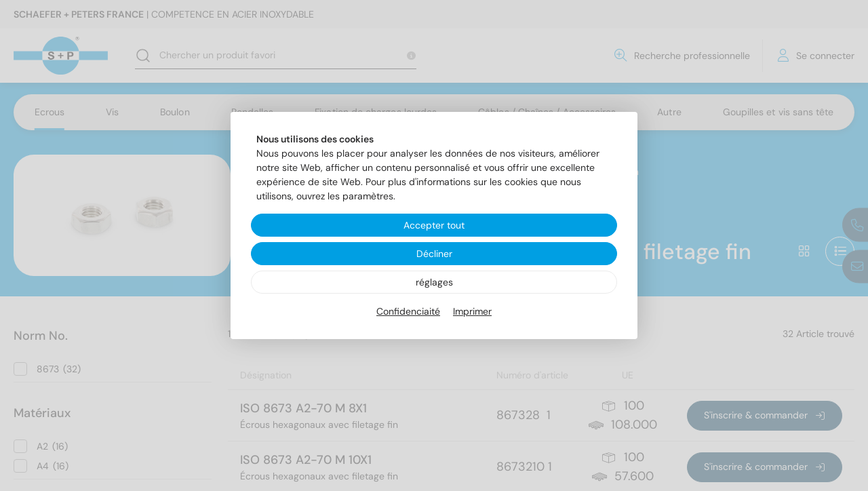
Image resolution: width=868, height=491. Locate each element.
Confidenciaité (408, 311)
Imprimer (472, 311)
